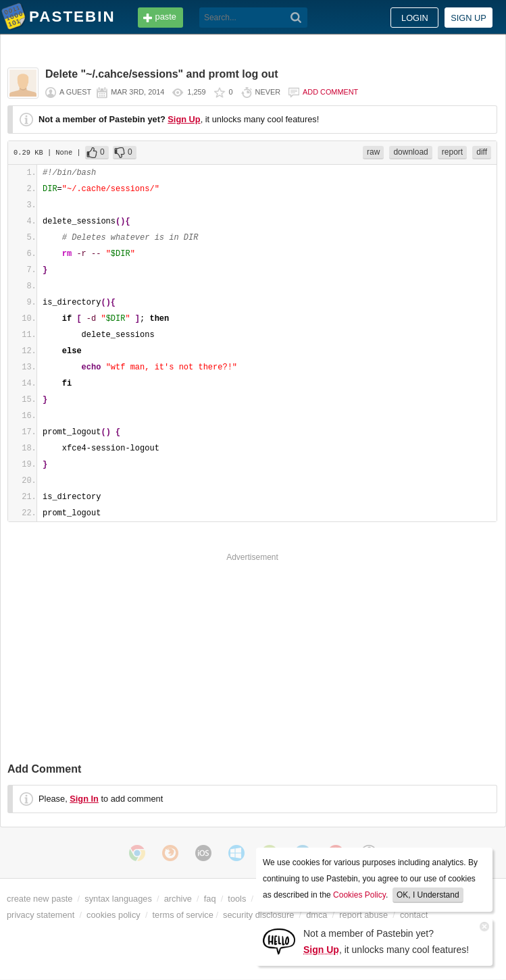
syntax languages (118, 899)
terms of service (183, 915)
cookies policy (113, 915)
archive (178, 899)
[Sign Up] (279, 940)
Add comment (330, 92)
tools (237, 899)
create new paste (40, 899)
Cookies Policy (359, 895)
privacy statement (41, 915)
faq (210, 899)
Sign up (469, 18)
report (452, 152)
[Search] (296, 18)
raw (373, 152)
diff (482, 152)
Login (415, 18)
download (410, 152)
